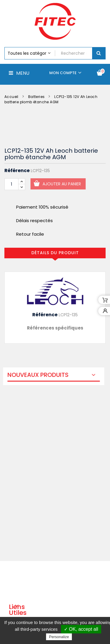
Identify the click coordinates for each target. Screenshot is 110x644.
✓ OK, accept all (81, 629)
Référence (17, 171)
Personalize (59, 637)
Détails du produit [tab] (55, 253)
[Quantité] (11, 184)
